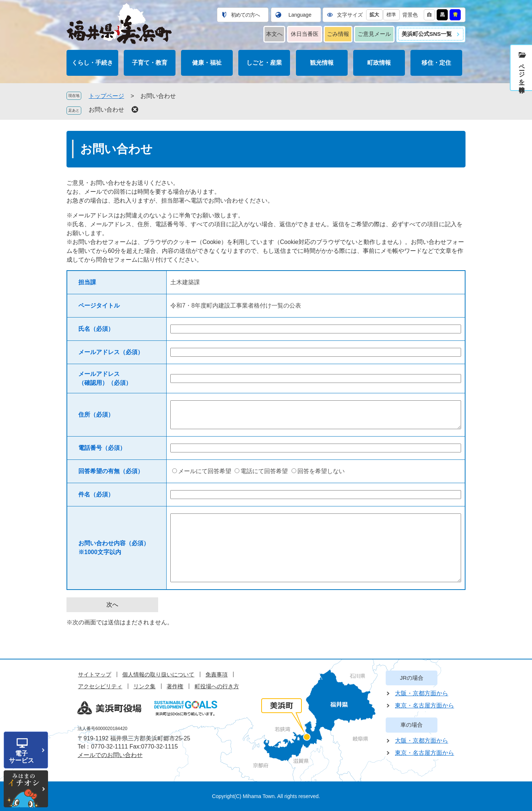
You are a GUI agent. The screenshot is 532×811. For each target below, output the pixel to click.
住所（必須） (96, 415)
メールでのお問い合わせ (110, 755)
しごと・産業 (264, 63)
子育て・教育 (150, 63)
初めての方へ (245, 15)
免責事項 (216, 674)
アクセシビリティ (100, 686)
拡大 (374, 15)
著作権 (175, 686)
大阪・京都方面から (422, 693)
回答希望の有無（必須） (111, 471)
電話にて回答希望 (264, 471)
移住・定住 (436, 63)
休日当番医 (305, 34)
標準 (391, 15)
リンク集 (144, 686)
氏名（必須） (96, 329)
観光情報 (322, 63)
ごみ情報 (338, 34)
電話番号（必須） (102, 448)
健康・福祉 (207, 63)
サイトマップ (95, 674)
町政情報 (379, 63)
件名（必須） (96, 494)
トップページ (106, 96)
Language (300, 15)
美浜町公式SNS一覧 (427, 34)
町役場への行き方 (217, 686)
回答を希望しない (321, 471)
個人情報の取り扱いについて (158, 674)
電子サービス (21, 757)
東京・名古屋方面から (424, 705)
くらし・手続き (92, 63)
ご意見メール (374, 34)
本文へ (274, 34)
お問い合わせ (106, 110)
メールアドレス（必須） (111, 352)
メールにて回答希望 (205, 471)
